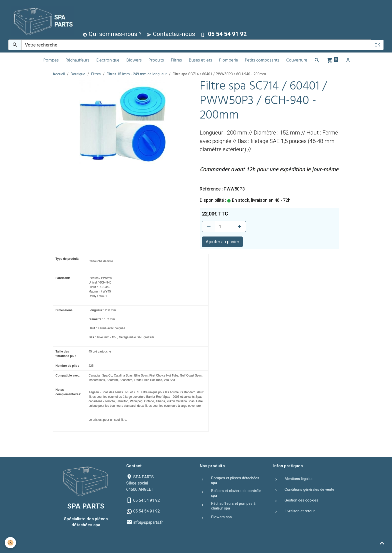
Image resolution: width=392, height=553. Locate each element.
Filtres (176, 61)
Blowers (134, 61)
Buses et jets (200, 61)
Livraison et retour (300, 511)
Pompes (51, 61)
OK (377, 45)
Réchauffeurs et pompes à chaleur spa (233, 506)
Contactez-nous (171, 34)
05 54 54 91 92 (146, 500)
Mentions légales (298, 479)
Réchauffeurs (77, 61)
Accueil (59, 74)
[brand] (41, 21)
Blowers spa (221, 517)
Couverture (297, 61)
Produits (156, 61)
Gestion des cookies (301, 500)
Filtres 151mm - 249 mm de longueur (137, 74)
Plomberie (228, 61)
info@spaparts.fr (148, 522)
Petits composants (262, 61)
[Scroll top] (382, 543)
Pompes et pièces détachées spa (235, 480)
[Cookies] (11, 543)
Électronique (108, 61)
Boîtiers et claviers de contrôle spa (236, 493)
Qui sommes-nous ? (112, 34)
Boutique (78, 74)
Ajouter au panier (222, 242)
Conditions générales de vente (309, 489)
